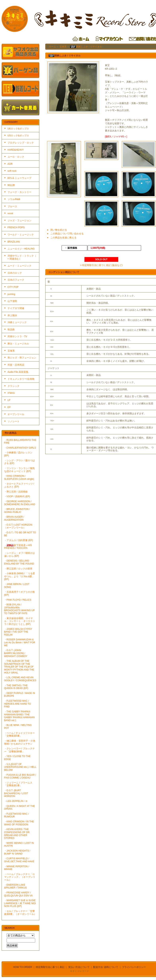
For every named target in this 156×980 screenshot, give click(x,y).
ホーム (52, 47)
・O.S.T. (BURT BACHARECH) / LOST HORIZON (16, 793)
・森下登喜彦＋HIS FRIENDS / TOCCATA (18, 547)
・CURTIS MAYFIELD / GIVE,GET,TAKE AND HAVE (19, 860)
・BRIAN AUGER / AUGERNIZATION (14, 518)
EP (9, 407)
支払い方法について (79, 967)
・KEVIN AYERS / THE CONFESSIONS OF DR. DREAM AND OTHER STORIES (17, 834)
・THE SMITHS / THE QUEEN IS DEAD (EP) (16, 687)
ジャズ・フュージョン (19, 221)
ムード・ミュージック (19, 266)
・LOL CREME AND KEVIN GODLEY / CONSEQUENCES (20, 679)
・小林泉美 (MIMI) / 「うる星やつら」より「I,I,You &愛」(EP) (20, 576)
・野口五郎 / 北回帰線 (16, 492)
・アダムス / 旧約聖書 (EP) (19, 540)
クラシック (14, 386)
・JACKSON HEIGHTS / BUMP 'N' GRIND (17, 852)
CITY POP (13, 287)
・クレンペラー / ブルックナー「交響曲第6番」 (19, 750)
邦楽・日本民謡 (16, 365)
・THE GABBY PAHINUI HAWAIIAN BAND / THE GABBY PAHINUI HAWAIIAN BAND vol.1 (19, 716)
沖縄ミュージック (17, 322)
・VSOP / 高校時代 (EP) (17, 496)
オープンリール (16, 414)
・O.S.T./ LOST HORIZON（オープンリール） (18, 526)
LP (9, 400)
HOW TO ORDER (23, 967)
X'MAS (11, 393)
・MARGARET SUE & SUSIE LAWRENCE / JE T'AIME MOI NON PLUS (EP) (20, 903)
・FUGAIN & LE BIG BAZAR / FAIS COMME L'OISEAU (20, 776)
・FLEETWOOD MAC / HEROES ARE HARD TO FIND (18, 704)
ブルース (12, 206)
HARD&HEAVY (16, 150)
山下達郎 (12, 301)
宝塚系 (11, 351)
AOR (10, 164)
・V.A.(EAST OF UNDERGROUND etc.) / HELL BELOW (20, 767)
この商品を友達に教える (63, 238)
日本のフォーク (16, 280)
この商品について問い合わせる (67, 234)
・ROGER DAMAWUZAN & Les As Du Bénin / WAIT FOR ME (20, 642)
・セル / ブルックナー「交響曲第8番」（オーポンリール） (20, 913)
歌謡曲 (11, 330)
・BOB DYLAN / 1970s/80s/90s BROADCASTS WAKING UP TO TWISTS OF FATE (19, 609)
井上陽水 (12, 315)
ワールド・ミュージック (21, 235)
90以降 (11, 185)
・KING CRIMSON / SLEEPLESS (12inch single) (19, 477)
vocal (10, 213)
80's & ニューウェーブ (19, 178)
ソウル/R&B (14, 199)
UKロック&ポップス (18, 129)
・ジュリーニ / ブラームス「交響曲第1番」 (18, 784)
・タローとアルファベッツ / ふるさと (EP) (19, 485)
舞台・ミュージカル (18, 344)
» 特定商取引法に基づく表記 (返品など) (101, 265)
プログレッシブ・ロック (21, 143)
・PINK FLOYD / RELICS (18, 600)
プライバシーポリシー (134, 967)
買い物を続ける (59, 230)
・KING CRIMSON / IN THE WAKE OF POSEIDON (19, 823)
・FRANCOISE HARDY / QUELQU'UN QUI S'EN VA (18, 894)
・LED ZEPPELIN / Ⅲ (16, 801)
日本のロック (15, 273)
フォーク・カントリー (19, 192)
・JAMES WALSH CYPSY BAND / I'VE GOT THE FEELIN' (18, 632)
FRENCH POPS (16, 227)
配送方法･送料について (106, 967)
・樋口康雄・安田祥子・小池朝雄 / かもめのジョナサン (20, 742)
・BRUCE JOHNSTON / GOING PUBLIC (17, 511)
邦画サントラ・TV (17, 336)
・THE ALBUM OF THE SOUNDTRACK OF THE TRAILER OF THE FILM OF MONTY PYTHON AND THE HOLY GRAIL (19, 667)
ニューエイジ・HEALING (21, 249)
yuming (11, 294)
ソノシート (14, 421)
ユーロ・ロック (16, 157)
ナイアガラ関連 (16, 308)
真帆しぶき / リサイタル (86, 47)
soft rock (12, 171)
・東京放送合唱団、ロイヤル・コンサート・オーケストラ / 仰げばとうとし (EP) (20, 621)
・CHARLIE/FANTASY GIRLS (20, 448)
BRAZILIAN (14, 242)
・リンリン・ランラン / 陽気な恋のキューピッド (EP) (19, 470)
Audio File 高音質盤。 (19, 372)
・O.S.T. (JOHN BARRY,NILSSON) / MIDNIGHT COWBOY (16, 653)
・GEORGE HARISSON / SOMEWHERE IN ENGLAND (20, 503)
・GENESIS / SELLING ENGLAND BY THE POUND (19, 562)
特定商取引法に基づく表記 (50, 967)
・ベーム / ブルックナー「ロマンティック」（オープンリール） (20, 877)
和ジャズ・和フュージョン (22, 358)
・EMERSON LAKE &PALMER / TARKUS (16, 886)
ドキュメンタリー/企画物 (21, 379)
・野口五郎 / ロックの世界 (18, 569)
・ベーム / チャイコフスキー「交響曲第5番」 (19, 735)
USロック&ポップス (18, 136)
